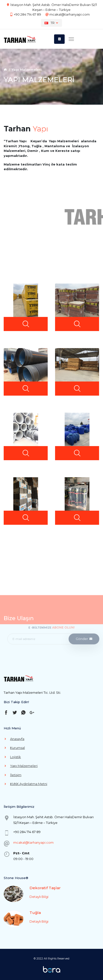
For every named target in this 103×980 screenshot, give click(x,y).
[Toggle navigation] (71, 39)
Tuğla (35, 913)
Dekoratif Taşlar (45, 888)
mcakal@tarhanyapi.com (33, 842)
